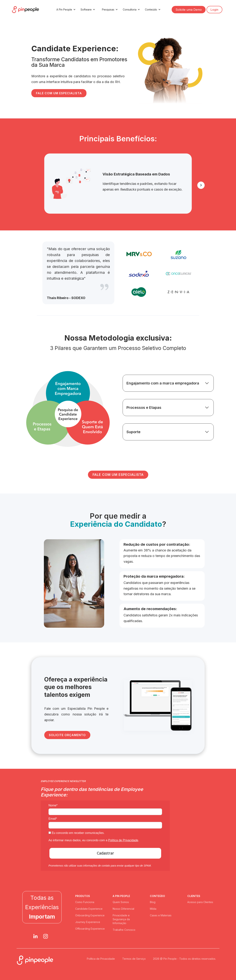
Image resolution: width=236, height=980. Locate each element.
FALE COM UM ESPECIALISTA (59, 93)
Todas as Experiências (42, 907)
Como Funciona (85, 902)
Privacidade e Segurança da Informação (121, 919)
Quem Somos (121, 902)
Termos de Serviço (134, 959)
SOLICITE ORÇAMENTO (67, 735)
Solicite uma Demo (189, 10)
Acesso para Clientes (200, 902)
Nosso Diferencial (123, 909)
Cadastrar (105, 853)
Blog (153, 902)
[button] (65, 10)
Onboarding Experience (90, 915)
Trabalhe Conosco (124, 930)
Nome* (53, 805)
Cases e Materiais (161, 915)
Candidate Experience (89, 909)
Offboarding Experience (90, 929)
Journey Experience (88, 922)
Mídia (153, 909)
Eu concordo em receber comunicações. (77, 833)
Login (214, 10)
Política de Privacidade (123, 840)
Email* (53, 819)
